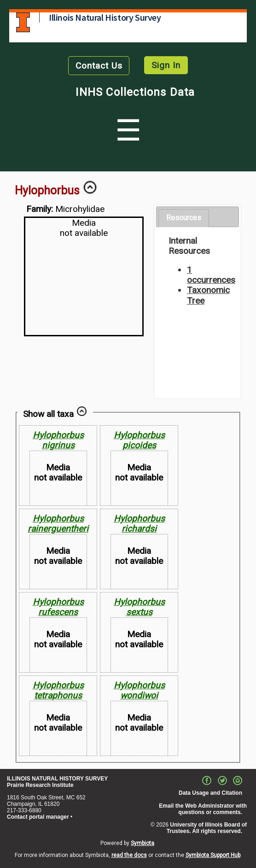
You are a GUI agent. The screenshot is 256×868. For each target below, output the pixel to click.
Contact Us (99, 66)
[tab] (184, 218)
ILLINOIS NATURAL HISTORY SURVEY (57, 779)
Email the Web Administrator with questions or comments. (203, 809)
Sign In (166, 65)
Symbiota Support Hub (213, 855)
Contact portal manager (38, 817)
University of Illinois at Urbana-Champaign (23, 22)
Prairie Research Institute (40, 785)
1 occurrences (211, 275)
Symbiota (143, 843)
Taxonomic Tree (208, 295)
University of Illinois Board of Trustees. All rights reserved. (207, 828)
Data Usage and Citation (210, 793)
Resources (184, 218)
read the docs (129, 855)
